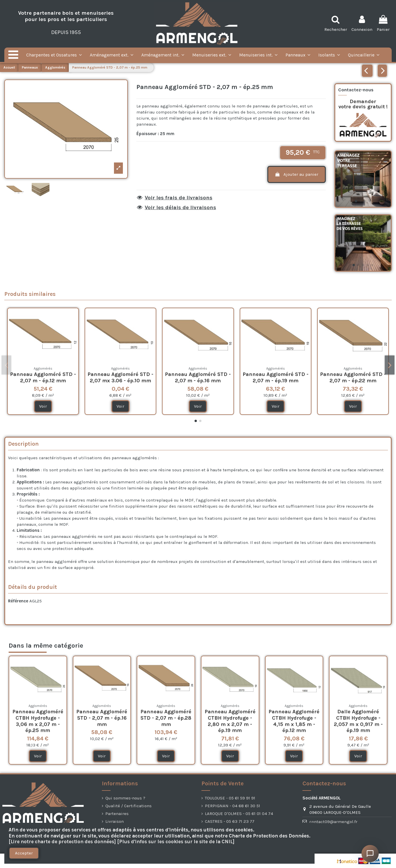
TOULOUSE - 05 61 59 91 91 (230, 798)
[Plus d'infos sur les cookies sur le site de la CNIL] (176, 842)
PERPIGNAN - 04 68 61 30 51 (233, 806)
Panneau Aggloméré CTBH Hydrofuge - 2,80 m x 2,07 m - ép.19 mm (230, 721)
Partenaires (117, 814)
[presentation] (14, 864)
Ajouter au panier (296, 174)
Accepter (24, 853)
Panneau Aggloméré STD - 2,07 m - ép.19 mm (276, 377)
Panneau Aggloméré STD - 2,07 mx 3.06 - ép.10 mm (120, 377)
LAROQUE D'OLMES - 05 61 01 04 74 (239, 814)
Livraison (115, 821)
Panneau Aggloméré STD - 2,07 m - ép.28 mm (166, 718)
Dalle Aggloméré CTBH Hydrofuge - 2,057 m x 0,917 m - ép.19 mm (358, 721)
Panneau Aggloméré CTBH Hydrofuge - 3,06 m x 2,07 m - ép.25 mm (38, 721)
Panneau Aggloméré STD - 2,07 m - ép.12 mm (43, 377)
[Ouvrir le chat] (370, 854)
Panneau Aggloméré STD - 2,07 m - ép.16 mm (198, 377)
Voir (43, 406)
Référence (18, 601)
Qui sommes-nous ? (125, 798)
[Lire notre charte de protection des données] (62, 842)
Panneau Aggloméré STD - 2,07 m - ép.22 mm (353, 377)
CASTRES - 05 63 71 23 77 (230, 821)
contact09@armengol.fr (333, 822)
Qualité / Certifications (128, 806)
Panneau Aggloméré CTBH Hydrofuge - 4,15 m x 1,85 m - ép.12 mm (294, 721)
